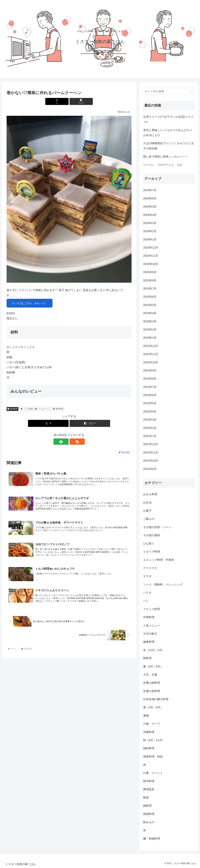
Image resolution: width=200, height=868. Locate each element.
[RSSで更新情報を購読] (73, 442)
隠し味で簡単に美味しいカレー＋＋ (166, 157)
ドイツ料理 (27, 409)
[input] (169, 91)
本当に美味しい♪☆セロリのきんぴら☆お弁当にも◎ (168, 133)
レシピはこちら (30, 303)
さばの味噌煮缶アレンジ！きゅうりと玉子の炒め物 (168, 146)
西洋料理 (12, 409)
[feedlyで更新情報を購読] (65, 442)
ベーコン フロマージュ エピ (163, 165)
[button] (80, 101)
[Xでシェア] (59, 101)
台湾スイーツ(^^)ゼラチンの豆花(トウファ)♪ (168, 119)
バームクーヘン (43, 409)
